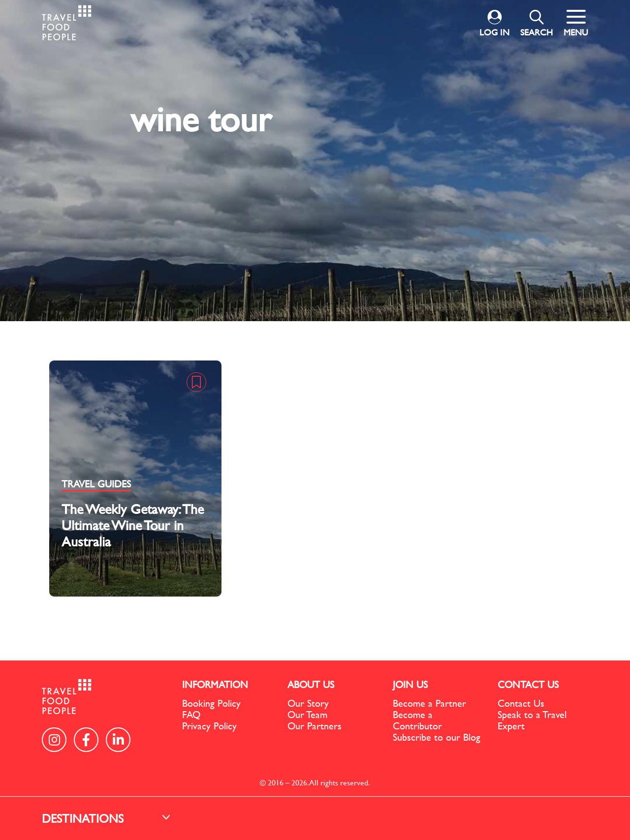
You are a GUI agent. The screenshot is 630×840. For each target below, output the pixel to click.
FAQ (191, 714)
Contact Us (521, 703)
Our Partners (315, 726)
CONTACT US (528, 684)
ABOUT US (311, 684)
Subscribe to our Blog (437, 737)
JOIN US (410, 684)
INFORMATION (215, 684)
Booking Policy (211, 703)
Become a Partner (429, 703)
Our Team (307, 714)
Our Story (308, 703)
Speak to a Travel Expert (532, 720)
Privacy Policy (209, 726)
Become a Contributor (417, 720)
